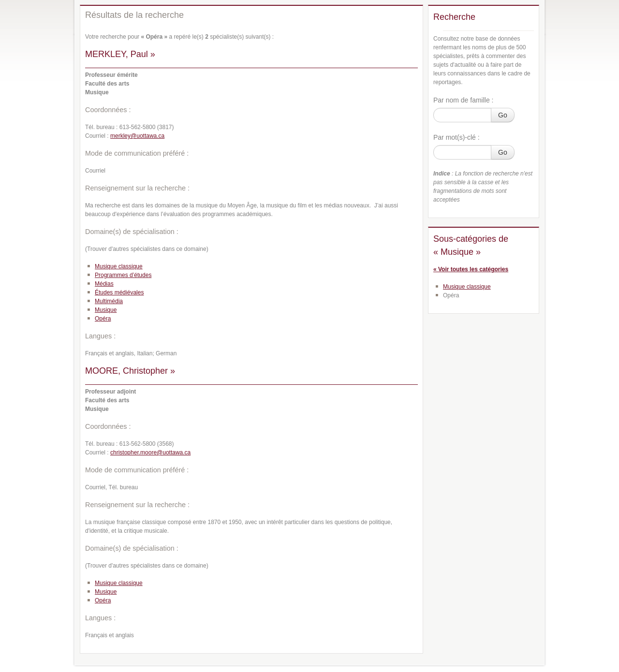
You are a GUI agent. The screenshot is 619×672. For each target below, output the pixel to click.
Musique (106, 310)
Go (503, 115)
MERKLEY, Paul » (120, 54)
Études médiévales (119, 292)
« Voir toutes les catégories (471, 269)
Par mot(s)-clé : (457, 137)
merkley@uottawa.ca (137, 136)
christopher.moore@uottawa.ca (150, 453)
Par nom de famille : (464, 100)
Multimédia (109, 301)
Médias (104, 284)
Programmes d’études (123, 275)
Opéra (103, 319)
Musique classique (119, 266)
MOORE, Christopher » (130, 371)
